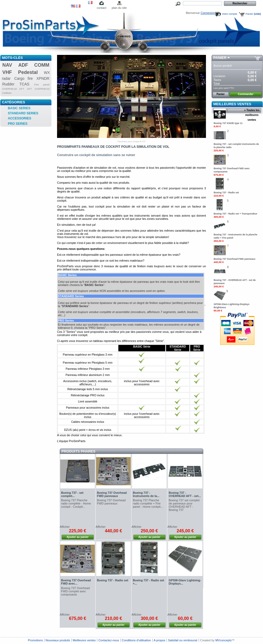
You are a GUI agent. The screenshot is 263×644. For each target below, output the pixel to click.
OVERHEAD (42, 89)
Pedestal (28, 72)
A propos (159, 640)
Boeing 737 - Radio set (113, 580)
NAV (7, 65)
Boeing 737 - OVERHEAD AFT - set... (185, 494)
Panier (253, 14)
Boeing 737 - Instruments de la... (146, 494)
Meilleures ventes (232, 104)
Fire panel (42, 84)
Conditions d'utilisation (136, 640)
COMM (42, 65)
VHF (7, 72)
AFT (29, 89)
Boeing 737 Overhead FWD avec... (76, 582)
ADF (23, 65)
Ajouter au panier (77, 537)
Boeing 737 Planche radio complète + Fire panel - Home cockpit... (148, 503)
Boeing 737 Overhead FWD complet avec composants (75, 591)
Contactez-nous (109, 640)
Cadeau (7, 93)
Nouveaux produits (58, 640)
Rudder (8, 84)
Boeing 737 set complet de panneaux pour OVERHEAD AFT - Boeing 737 (184, 505)
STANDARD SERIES (23, 113)
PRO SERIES (18, 124)
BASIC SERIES (19, 108)
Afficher (65, 527)
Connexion (208, 13)
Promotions (35, 640)
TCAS (25, 84)
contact (101, 8)
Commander (246, 94)
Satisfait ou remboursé (183, 640)
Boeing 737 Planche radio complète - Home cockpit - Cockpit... (76, 503)
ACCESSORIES (19, 118)
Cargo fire (23, 78)
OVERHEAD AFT (13, 89)
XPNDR (43, 78)
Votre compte (230, 14)
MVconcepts (223, 640)
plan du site (119, 8)
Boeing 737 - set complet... (72, 494)
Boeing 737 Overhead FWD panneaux (112, 494)
